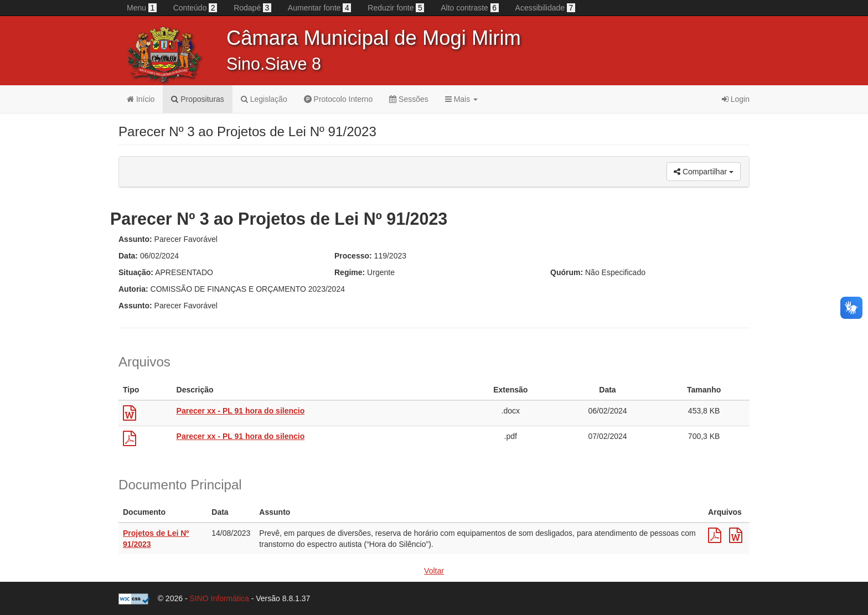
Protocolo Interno (339, 99)
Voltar (434, 571)
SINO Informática (219, 598)
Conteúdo (195, 8)
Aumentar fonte (319, 8)
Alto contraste (469, 8)
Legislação (264, 99)
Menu (142, 8)
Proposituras (197, 99)
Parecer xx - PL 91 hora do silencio (241, 411)
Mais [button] (461, 99)
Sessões (409, 99)
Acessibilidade (545, 8)
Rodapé (252, 8)
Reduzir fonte (396, 8)
